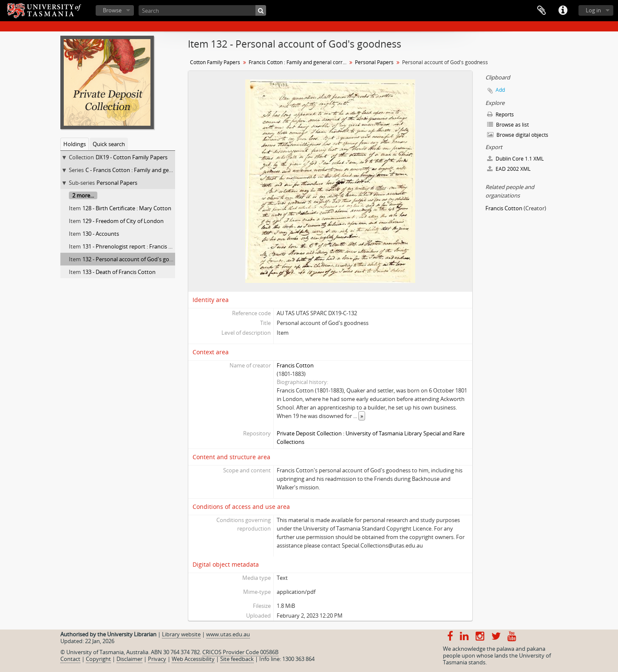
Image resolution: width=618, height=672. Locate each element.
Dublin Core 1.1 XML (515, 159)
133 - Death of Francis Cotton (119, 272)
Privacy (157, 659)
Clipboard (541, 11)
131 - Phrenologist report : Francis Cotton (134, 246)
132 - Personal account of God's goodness (135, 259)
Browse (112, 10)
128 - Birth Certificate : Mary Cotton (127, 208)
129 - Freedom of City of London (123, 221)
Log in (593, 10)
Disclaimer (129, 659)
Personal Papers (117, 183)
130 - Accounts (101, 234)
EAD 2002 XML (509, 169)
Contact (70, 659)
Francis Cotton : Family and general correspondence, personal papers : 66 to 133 (299, 62)
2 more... (83, 195)
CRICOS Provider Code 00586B (240, 652)
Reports (500, 114)
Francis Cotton (295, 365)
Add (500, 90)
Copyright (98, 659)
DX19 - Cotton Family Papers (132, 157)
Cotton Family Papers (215, 62)
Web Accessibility (193, 659)
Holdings (75, 144)
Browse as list (508, 125)
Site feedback (237, 659)
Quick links (563, 11)
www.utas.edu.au (228, 634)
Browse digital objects (518, 135)
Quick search (109, 144)
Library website (181, 634)
